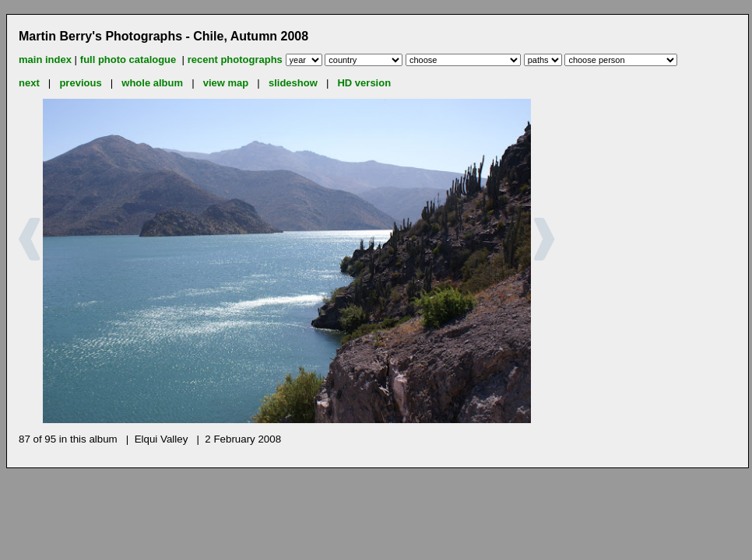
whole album (152, 83)
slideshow (293, 83)
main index (45, 59)
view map (226, 83)
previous (80, 83)
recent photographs (235, 59)
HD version (364, 83)
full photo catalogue (130, 59)
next (29, 83)
